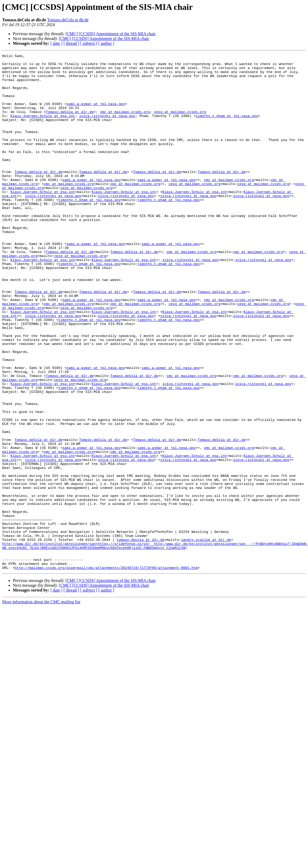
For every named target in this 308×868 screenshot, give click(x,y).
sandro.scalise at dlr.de (206, 637)
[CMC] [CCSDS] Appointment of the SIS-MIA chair (111, 34)
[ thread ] (71, 43)
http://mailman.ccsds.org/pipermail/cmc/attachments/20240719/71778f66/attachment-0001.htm (106, 671)
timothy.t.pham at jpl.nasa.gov (227, 128)
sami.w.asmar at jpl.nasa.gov (96, 114)
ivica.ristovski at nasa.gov (107, 128)
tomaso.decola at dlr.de (140, 637)
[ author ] (106, 43)
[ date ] (56, 43)
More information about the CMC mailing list (41, 705)
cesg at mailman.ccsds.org (180, 124)
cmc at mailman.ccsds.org (125, 124)
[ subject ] (89, 43)
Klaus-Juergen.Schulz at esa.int (43, 128)
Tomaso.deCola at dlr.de (68, 20)
